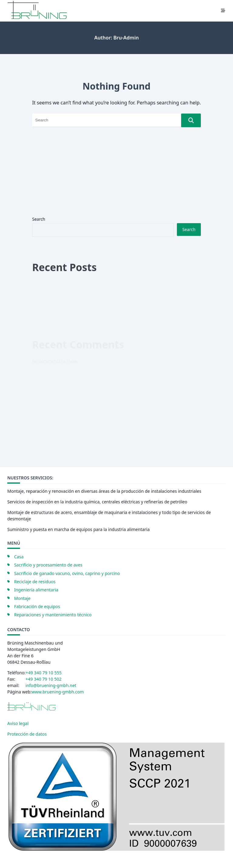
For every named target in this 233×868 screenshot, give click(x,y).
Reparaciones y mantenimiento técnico (53, 615)
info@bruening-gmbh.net (51, 685)
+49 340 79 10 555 (44, 673)
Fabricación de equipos (37, 606)
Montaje (22, 598)
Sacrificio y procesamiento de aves (48, 565)
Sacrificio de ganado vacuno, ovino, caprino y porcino (67, 573)
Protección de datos (27, 734)
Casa (19, 557)
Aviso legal (18, 723)
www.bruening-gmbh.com (58, 692)
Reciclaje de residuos (35, 582)
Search (39, 219)
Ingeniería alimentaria (36, 590)
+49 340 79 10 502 (44, 679)
